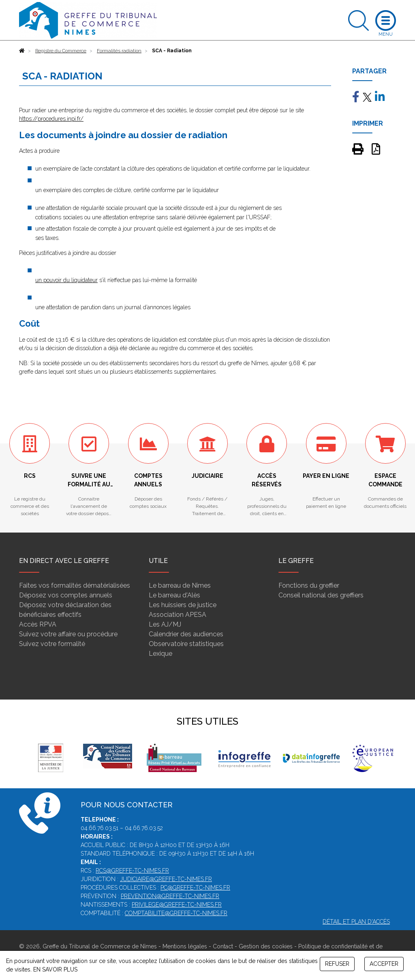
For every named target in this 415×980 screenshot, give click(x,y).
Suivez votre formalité (52, 644)
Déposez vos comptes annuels (66, 595)
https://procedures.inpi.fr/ (51, 119)
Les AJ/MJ (165, 624)
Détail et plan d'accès (356, 922)
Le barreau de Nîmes (180, 585)
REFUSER (337, 964)
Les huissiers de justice (183, 605)
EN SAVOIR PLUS (55, 969)
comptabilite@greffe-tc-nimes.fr (176, 913)
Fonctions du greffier (309, 585)
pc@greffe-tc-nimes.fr (195, 888)
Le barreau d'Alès (174, 595)
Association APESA (178, 615)
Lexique (160, 654)
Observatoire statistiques (186, 644)
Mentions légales (185, 946)
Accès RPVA (38, 624)
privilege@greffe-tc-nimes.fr (177, 905)
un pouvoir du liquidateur (66, 280)
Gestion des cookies (266, 946)
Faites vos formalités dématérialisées (75, 585)
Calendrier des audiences (186, 634)
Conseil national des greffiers (321, 595)
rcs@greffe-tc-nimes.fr (132, 871)
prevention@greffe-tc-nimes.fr (170, 896)
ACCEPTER (384, 964)
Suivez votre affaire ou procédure (68, 634)
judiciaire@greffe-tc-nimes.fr (166, 879)
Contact (223, 946)
